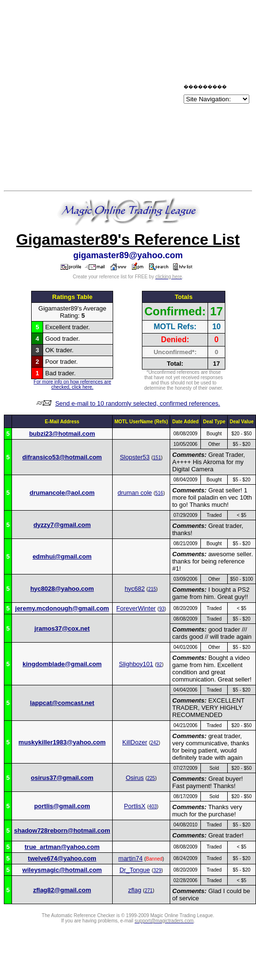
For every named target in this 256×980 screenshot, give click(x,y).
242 (155, 743)
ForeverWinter (136, 608)
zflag (134, 890)
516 (159, 493)
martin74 (131, 858)
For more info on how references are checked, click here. (72, 384)
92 (159, 664)
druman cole (135, 493)
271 (149, 890)
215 (152, 589)
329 (157, 870)
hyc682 (135, 589)
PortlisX (135, 806)
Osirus (135, 778)
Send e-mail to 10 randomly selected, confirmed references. (138, 403)
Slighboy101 (136, 664)
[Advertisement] (92, 96)
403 (153, 807)
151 (157, 458)
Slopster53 (135, 457)
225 (151, 778)
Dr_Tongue (135, 870)
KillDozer (135, 742)
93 (162, 609)
